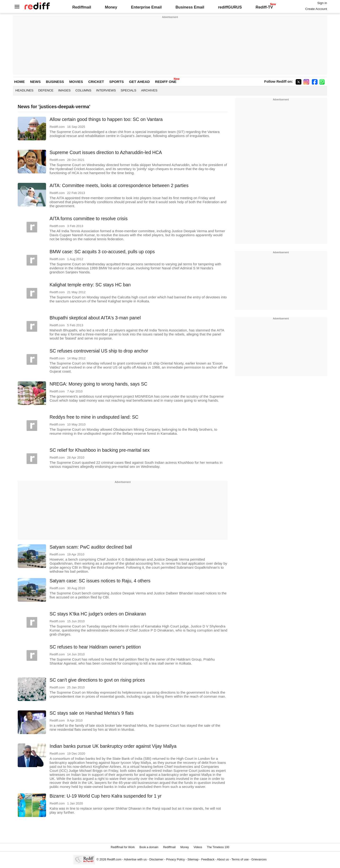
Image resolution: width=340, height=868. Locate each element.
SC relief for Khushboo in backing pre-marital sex (100, 450)
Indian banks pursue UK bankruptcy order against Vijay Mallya (113, 746)
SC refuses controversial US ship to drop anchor (99, 351)
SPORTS (117, 82)
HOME (19, 82)
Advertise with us (135, 859)
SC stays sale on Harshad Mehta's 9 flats (92, 713)
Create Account (316, 9)
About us (223, 859)
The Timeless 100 (218, 847)
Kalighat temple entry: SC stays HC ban (90, 285)
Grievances (259, 859)
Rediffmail (82, 7)
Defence (46, 90)
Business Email (190, 7)
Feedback (208, 859)
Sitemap (193, 859)
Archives (149, 90)
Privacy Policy (175, 859)
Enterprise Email (146, 7)
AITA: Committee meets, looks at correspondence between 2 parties (119, 185)
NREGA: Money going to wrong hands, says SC (98, 384)
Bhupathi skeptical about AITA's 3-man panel (95, 318)
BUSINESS (55, 82)
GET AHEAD (139, 82)
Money (111, 7)
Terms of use (240, 859)
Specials (128, 90)
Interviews (106, 90)
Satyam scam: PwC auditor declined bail (91, 547)
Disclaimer (156, 859)
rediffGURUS (230, 7)
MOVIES (76, 82)
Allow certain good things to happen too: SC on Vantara (106, 119)
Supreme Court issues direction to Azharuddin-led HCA (106, 152)
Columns (83, 90)
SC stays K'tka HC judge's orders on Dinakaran (98, 614)
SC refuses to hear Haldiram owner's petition (95, 647)
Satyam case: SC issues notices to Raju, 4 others (100, 581)
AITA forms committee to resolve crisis (89, 219)
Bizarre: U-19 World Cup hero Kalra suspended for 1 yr (106, 796)
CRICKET (96, 82)
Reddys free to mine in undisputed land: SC (94, 417)
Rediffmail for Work (123, 847)
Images (65, 90)
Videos (198, 847)
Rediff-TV (264, 7)
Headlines (24, 90)
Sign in (322, 3)
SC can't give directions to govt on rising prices (97, 680)
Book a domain (149, 847)
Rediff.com (114, 859)
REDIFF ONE (166, 82)
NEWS (35, 82)
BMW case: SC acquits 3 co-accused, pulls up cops (102, 252)
